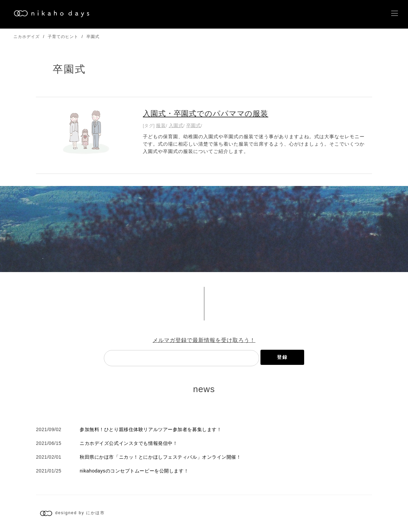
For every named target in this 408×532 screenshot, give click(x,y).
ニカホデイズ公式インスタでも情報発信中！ (129, 443)
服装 (161, 125)
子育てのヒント (63, 37)
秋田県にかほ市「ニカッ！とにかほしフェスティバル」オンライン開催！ (160, 457)
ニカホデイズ (27, 37)
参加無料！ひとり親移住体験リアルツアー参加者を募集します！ (151, 429)
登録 (282, 357)
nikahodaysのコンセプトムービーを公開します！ (134, 471)
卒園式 (93, 37)
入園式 (176, 125)
